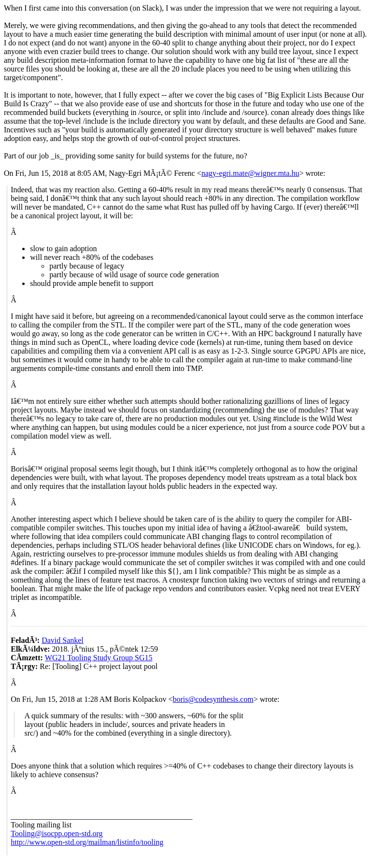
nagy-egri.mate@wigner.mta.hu (250, 173)
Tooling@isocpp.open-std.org (57, 833)
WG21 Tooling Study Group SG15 (99, 658)
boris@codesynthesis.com (213, 699)
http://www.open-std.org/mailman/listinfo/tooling (87, 842)
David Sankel (63, 640)
